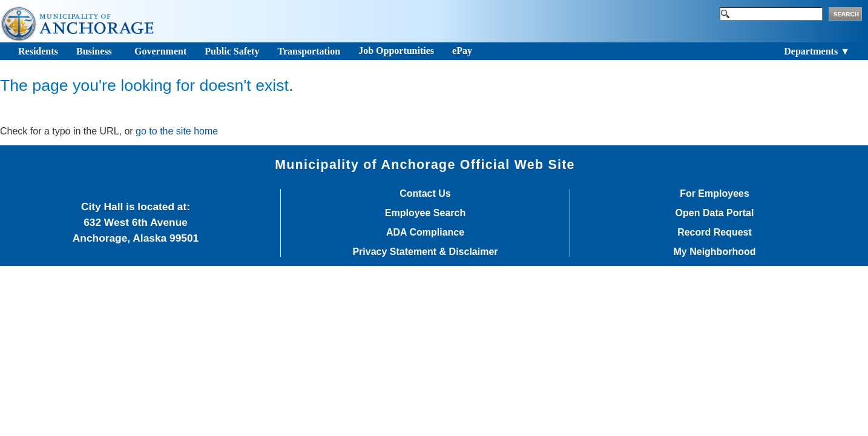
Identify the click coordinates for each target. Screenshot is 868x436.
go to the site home (177, 131)
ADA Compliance (425, 233)
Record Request (715, 233)
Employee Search (425, 213)
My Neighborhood (715, 252)
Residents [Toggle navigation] (38, 51)
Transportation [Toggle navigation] (309, 51)
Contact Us (425, 194)
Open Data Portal (715, 213)
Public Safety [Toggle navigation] (232, 51)
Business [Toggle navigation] (94, 51)
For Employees (715, 194)
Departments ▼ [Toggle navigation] (817, 51)
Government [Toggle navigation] (160, 51)
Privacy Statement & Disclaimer (425, 252)
